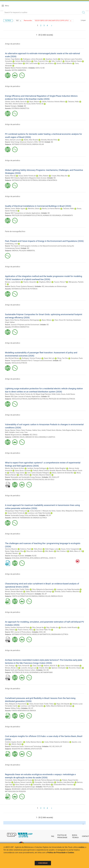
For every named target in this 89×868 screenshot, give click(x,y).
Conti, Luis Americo (47, 63)
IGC (45, 670)
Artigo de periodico (13, 44)
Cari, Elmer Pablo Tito (43, 630)
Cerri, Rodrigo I (10, 666)
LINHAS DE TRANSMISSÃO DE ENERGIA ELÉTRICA (29, 518)
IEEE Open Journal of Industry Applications (25, 396)
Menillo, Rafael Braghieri (58, 468)
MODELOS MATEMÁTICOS (41, 634)
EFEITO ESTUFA (36, 749)
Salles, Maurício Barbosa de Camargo (39, 592)
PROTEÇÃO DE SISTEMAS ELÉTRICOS (62, 399)
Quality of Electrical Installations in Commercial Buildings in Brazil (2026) (38, 206)
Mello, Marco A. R (76, 551)
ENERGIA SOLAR (38, 144)
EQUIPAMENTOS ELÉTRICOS (38, 399)
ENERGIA (15, 251)
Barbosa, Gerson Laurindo (23, 782)
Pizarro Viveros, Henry (25, 630)
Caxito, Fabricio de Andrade (70, 666)
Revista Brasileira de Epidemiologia (23, 787)
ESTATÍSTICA (24, 558)
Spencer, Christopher (59, 668)
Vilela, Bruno (38, 549)
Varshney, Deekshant (73, 320)
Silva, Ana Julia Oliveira (34, 551)
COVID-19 (52, 558)
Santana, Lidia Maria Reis (66, 782)
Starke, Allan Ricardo (31, 140)
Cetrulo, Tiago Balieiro (13, 59)
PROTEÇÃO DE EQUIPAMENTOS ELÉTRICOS (27, 215)
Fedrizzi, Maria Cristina (41, 471)
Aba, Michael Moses (12, 358)
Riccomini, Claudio (75, 668)
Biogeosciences (16, 435)
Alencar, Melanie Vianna (73, 61)
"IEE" (19, 21)
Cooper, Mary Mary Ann (60, 176)
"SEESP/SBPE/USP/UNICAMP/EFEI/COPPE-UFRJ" (53, 21)
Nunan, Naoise (10, 430)
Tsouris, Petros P (60, 282)
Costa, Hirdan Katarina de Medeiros (57, 742)
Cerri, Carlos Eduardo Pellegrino (38, 473)
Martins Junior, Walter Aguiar (15, 209)
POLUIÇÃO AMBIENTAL (27, 251)
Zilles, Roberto (44, 176)
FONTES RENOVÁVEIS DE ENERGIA (24, 711)
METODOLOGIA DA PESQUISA (15, 791)
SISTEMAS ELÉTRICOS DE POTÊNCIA (25, 180)
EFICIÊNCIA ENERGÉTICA (20, 108)
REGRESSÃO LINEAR (19, 789)
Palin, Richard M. (24, 666)
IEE (43, 68)
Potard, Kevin (51, 430)
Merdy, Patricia (77, 430)
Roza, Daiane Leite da (23, 785)
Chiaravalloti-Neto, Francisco (63, 785)
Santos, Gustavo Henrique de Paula (17, 627)
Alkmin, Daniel (16, 744)
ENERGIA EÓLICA (57, 596)
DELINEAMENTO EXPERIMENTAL (72, 789)
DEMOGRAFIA (49, 789)
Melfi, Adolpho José (12, 432)
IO (41, 68)
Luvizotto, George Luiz (28, 668)
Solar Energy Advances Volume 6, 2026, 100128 (27, 142)
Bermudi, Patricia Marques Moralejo (47, 780)
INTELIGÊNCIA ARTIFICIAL (39, 558)
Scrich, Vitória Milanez (64, 63)
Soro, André (42, 430)
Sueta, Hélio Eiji (10, 176)
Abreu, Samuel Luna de (13, 140)
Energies (14, 106)
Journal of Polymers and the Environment (25, 325)
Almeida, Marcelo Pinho (49, 140)
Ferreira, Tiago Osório (17, 473)
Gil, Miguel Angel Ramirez (42, 394)
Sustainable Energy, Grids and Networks (24, 515)
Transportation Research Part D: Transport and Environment (31, 361)
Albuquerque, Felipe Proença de (16, 511)
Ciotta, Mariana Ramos (34, 742)
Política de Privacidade (62, 836)
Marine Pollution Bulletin (19, 68)
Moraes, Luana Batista (13, 282)
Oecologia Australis (17, 556)
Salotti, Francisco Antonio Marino (54, 102)
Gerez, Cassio (56, 511)
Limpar (83, 20)
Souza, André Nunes (68, 394)
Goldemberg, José (11, 244)
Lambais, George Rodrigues (37, 468)
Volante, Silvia (44, 668)
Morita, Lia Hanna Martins (51, 209)
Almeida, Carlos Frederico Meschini (67, 592)
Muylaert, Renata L (12, 553)
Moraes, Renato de (11, 668)
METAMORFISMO (47, 672)
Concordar (43, 863)
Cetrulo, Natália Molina (23, 61)
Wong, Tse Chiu (63, 358)
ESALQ (35, 435)
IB (33, 556)
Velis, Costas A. (57, 61)
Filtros (8, 21)
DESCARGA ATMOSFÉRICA (48, 180)
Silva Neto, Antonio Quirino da (15, 104)
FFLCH (49, 787)
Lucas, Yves (23, 432)
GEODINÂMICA (35, 672)
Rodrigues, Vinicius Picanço (31, 358)
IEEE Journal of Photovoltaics (21, 632)
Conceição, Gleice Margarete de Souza (18, 780)
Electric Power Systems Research (22, 286)
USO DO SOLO (49, 480)
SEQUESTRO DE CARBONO (21, 749)
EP (58, 477)
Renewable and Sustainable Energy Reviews (26, 477)
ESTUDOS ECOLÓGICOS (35, 789)
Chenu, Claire (20, 430)
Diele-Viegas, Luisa (52, 549)
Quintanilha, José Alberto (42, 785)
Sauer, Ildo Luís (49, 358)
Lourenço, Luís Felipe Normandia (39, 513)
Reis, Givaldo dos (52, 627)
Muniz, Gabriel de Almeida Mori (63, 473)
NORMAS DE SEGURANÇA (52, 215)
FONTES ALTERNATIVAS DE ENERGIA (25, 596)
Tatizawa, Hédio (73, 102)
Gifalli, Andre (56, 394)
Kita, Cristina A (62, 551)
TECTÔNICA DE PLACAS (20, 672)
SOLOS (22, 437)
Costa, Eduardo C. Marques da (40, 511)
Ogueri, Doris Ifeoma (12, 320)
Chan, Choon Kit (60, 320)
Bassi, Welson (34, 102)
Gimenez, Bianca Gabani (14, 63)
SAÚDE (57, 789)
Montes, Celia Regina (63, 430)
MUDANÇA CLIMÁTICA (47, 437)
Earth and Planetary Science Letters (23, 670)
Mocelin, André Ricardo (69, 627)
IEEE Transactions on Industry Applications (25, 213)
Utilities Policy (15, 708)
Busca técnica (75, 836)
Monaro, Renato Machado (14, 592)
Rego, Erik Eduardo (63, 704)
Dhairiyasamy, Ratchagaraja (29, 320)
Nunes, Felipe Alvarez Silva (14, 551)
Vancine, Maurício (11, 549)
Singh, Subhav (10, 322)
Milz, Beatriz (49, 551)
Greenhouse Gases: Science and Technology (26, 746)
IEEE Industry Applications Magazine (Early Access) (28, 178)
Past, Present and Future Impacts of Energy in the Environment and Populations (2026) (44, 241)
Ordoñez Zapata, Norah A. (14, 742)
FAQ (53, 836)
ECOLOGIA (16, 558)
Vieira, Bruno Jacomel (23, 471)
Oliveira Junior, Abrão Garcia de (16, 102)
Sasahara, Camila (52, 59)
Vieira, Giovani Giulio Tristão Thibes (17, 589)
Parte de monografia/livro (15, 231)
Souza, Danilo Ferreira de (35, 104)
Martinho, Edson (34, 209)
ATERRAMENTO (67, 215)
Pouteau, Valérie (31, 430)
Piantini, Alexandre (30, 282)
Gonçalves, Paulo (77, 358)
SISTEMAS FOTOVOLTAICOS (22, 144)
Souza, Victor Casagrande (70, 549)
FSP (44, 787)
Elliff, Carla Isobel (31, 63)
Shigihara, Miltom (45, 282)
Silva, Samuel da (38, 627)
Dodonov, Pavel (25, 549)
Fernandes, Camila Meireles (44, 782)
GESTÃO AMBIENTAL (19, 70)
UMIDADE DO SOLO (32, 437)
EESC (41, 632)
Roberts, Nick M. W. (51, 666)
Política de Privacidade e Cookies (61, 853)
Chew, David (37, 666)
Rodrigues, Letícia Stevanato (33, 59)
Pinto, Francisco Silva (41, 61)
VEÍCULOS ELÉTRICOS (19, 363)
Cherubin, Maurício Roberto (42, 475)
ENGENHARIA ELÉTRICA (60, 634)
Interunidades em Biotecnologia (56, 286)
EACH (38, 68)
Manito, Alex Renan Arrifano (15, 468)
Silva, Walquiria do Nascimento (72, 511)
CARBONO (15, 437)
